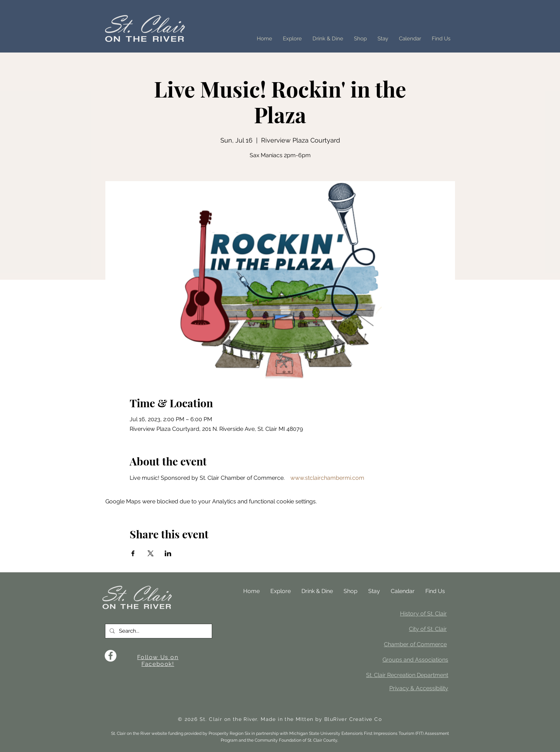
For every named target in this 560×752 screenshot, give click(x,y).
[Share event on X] (151, 553)
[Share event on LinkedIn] (168, 553)
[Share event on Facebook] (133, 553)
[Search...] (158, 631)
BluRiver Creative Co (353, 719)
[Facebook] (111, 656)
